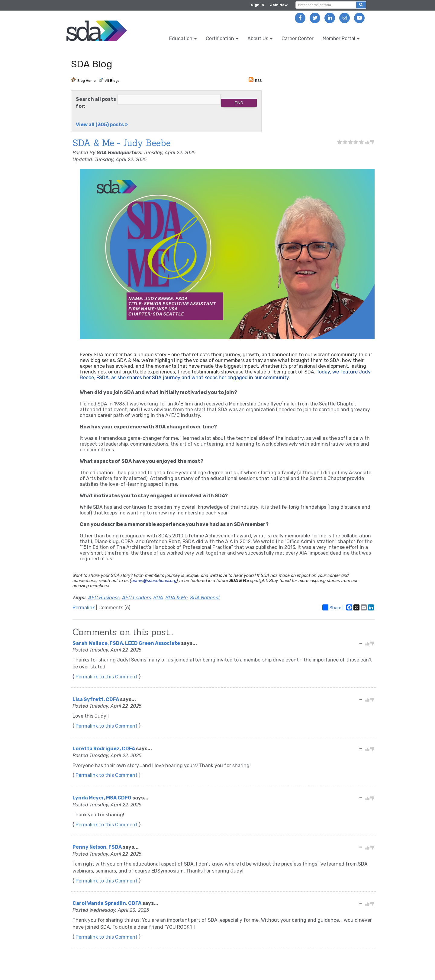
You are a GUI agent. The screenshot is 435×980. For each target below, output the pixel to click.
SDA (158, 598)
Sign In (257, 5)
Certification (222, 38)
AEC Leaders (137, 598)
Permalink (84, 608)
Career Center (298, 38)
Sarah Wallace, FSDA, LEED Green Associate (126, 643)
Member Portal (341, 38)
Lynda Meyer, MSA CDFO (102, 798)
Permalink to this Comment (106, 677)
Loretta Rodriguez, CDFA (104, 749)
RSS (255, 80)
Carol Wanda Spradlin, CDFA (107, 903)
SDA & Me (177, 598)
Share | (333, 607)
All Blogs (109, 80)
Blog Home (83, 80)
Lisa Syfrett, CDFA (96, 699)
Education (183, 38)
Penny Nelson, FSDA (97, 847)
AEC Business (104, 598)
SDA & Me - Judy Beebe (122, 143)
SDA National (205, 598)
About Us (260, 38)
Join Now (279, 5)
